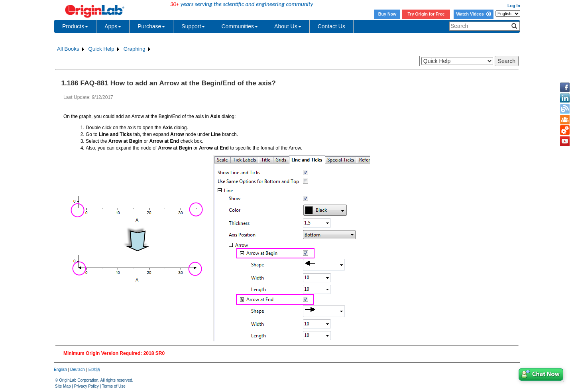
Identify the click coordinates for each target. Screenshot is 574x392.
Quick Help (101, 49)
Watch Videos (473, 14)
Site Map (63, 386)
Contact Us (331, 26)
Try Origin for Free (426, 14)
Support (193, 26)
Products (75, 26)
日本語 (94, 369)
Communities (240, 26)
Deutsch (78, 369)
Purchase (151, 26)
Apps (113, 26)
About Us (288, 26)
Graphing (135, 49)
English (60, 369)
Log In (514, 6)
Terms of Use (114, 386)
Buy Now (387, 14)
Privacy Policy (86, 386)
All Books (68, 49)
